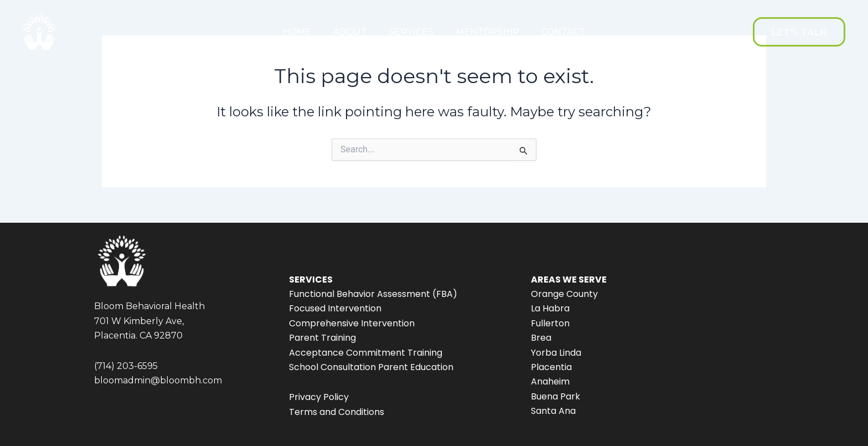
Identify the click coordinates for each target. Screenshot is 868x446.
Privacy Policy (319, 397)
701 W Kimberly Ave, (139, 321)
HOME (297, 32)
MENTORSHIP (487, 32)
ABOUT (350, 32)
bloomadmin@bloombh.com (158, 380)
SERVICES (411, 32)
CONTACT (563, 32)
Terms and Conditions (337, 412)
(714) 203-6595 (126, 366)
